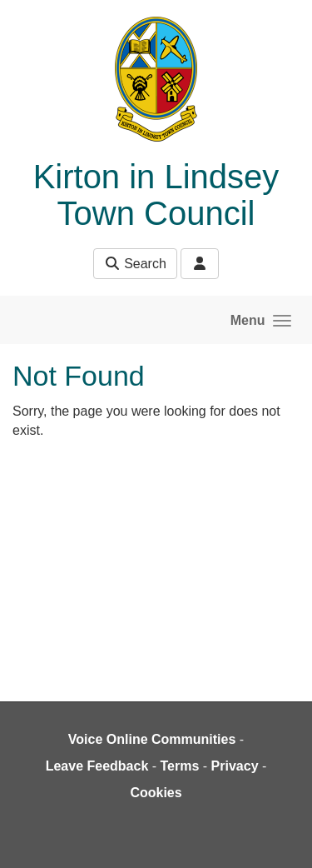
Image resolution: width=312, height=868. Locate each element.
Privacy (235, 766)
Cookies (156, 793)
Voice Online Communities (152, 739)
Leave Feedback (97, 766)
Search (135, 264)
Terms (180, 766)
